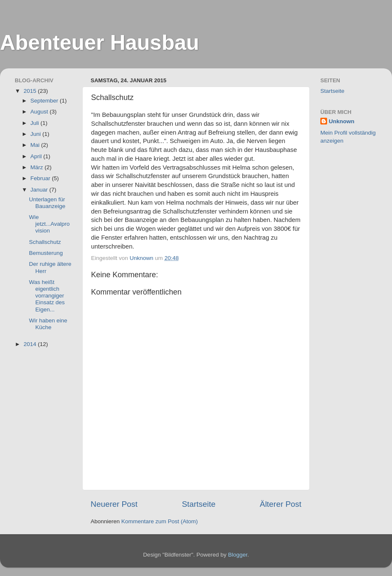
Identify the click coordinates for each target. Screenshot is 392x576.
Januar (40, 190)
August (40, 112)
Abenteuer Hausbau (99, 43)
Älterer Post (281, 504)
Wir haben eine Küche (48, 324)
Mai (36, 145)
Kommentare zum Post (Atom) (160, 521)
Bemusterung (46, 253)
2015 (31, 91)
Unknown (342, 121)
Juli (35, 123)
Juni (36, 134)
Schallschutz (45, 242)
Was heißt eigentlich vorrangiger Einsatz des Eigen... (47, 296)
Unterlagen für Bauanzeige (47, 203)
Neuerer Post (114, 504)
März (38, 167)
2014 (31, 344)
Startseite (199, 504)
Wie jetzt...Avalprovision (50, 224)
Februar (41, 178)
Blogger (238, 555)
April (37, 156)
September (45, 101)
